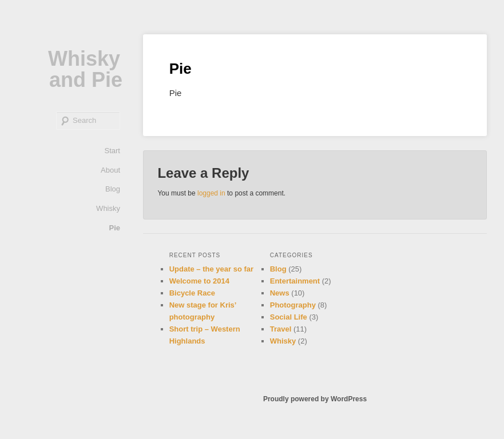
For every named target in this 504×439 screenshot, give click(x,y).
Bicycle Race (192, 293)
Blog (113, 189)
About (110, 170)
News (280, 293)
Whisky (108, 208)
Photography (293, 305)
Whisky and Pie (85, 69)
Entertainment (295, 281)
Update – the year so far (211, 269)
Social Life (289, 317)
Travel (281, 329)
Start (112, 151)
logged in (211, 193)
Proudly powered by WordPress (315, 399)
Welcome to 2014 (199, 281)
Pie (114, 228)
